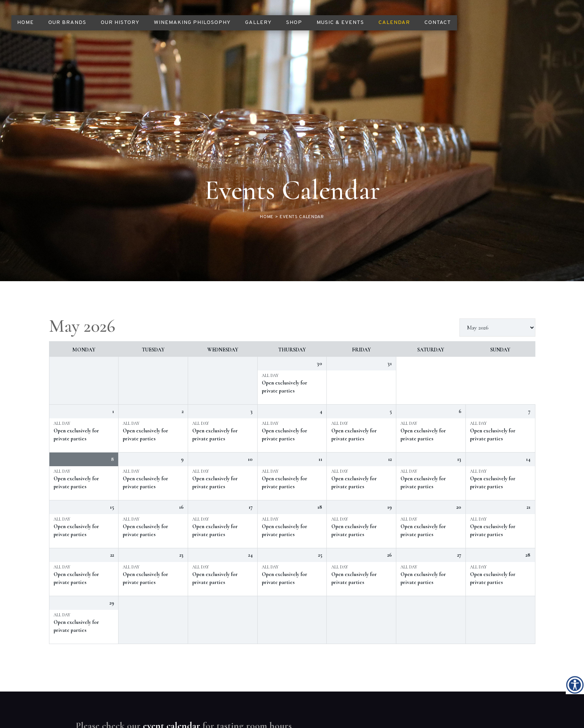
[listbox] (497, 252)
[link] (575, 685)
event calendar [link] (172, 650)
